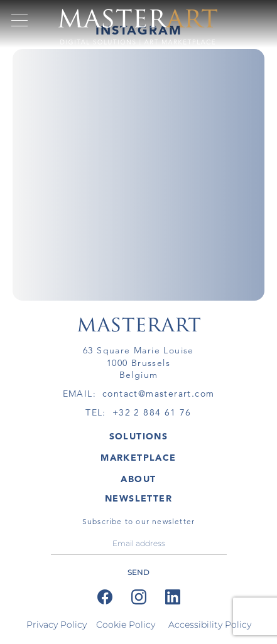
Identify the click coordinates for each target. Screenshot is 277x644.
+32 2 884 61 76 (152, 412)
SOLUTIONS (139, 436)
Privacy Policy (57, 625)
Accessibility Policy (210, 625)
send (138, 572)
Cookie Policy (126, 625)
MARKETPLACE (138, 458)
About (138, 479)
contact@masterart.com (158, 394)
